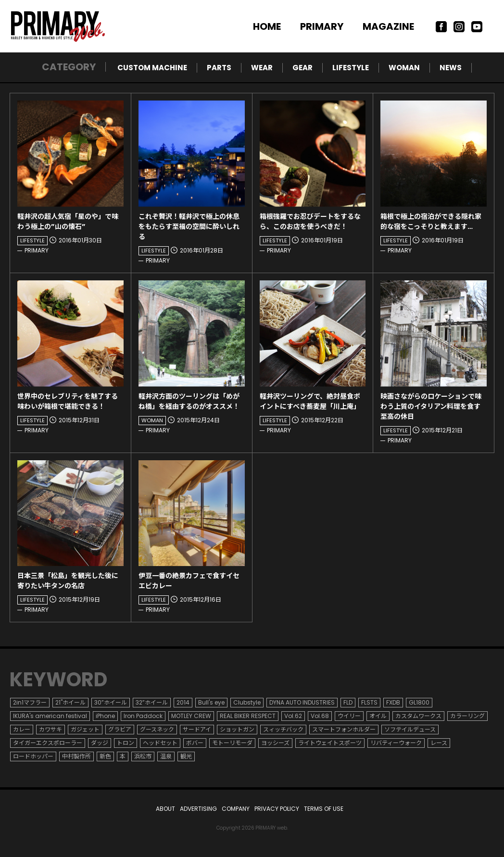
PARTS (219, 68)
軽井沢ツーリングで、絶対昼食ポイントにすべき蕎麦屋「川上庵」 (310, 401)
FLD (348, 702)
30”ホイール (111, 702)
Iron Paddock (143, 716)
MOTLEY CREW (191, 716)
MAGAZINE (388, 26)
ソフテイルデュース (410, 729)
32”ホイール (152, 702)
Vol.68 (320, 716)
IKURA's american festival (50, 716)
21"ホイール (70, 702)
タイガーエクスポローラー (48, 743)
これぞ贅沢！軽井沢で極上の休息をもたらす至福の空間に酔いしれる (189, 227)
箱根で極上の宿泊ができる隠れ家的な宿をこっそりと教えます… (431, 221)
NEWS (451, 68)
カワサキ (50, 729)
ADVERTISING (198, 809)
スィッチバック (283, 729)
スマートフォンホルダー (344, 729)
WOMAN (404, 68)
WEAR (262, 68)
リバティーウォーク (396, 743)
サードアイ (197, 729)
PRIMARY (322, 26)
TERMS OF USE (324, 809)
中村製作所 (76, 756)
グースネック (157, 729)
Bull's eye (211, 702)
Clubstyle (247, 702)
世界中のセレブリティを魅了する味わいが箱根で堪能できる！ (68, 401)
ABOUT (165, 809)
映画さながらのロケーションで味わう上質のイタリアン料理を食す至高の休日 (431, 406)
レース (439, 743)
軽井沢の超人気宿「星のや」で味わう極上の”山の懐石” (68, 221)
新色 (105, 756)
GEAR (302, 68)
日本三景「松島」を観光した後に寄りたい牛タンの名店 (68, 581)
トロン (126, 743)
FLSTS (369, 702)
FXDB (393, 702)
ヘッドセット (160, 743)
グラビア (120, 729)
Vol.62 (293, 716)
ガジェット (85, 729)
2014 (183, 702)
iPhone (105, 716)
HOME (267, 26)
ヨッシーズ (275, 743)
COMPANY (236, 809)
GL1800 (419, 702)
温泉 (166, 756)
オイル (378, 716)
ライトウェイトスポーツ (330, 743)
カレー (22, 729)
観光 (186, 756)
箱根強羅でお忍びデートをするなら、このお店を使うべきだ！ (310, 221)
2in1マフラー (30, 702)
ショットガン (237, 729)
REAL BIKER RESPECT (248, 716)
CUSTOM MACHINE (152, 68)
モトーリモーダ (232, 743)
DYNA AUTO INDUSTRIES (302, 702)
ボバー (195, 743)
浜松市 (143, 756)
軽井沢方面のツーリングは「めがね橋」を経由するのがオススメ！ (189, 401)
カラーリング (467, 716)
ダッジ (100, 743)
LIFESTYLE (351, 68)
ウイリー (349, 716)
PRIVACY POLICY (277, 809)
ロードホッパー (33, 756)
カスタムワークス (418, 716)
